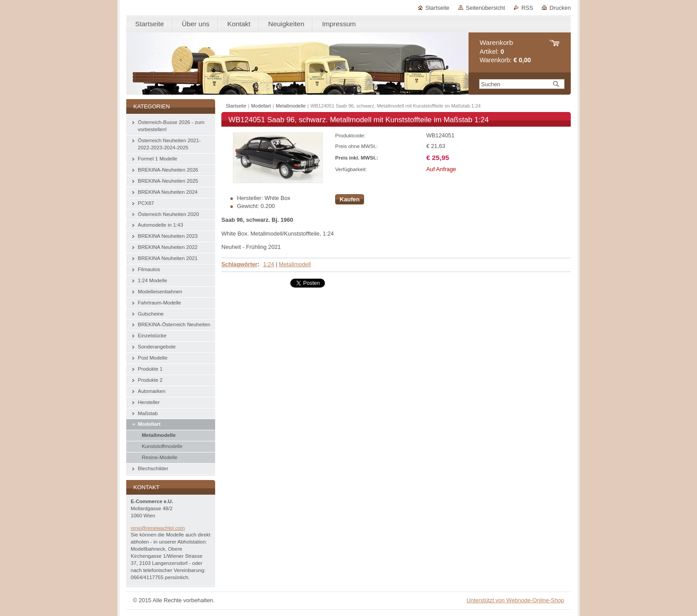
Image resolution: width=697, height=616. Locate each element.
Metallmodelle (290, 106)
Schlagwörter (239, 264)
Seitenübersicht (485, 8)
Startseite (437, 8)
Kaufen (350, 199)
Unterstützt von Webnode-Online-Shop (515, 600)
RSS (527, 8)
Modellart (261, 106)
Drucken (560, 8)
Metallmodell (295, 264)
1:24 (269, 264)
